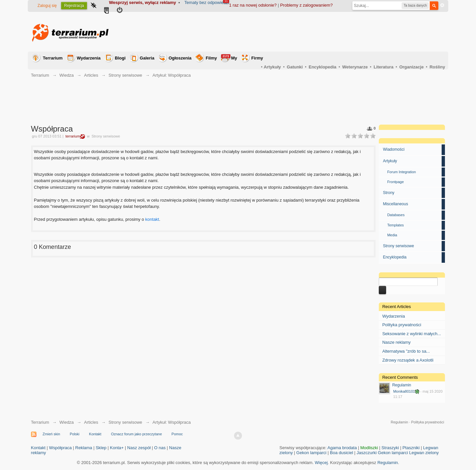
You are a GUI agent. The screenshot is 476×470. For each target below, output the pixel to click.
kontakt (152, 219)
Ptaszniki (411, 448)
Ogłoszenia (180, 58)
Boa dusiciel (341, 453)
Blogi (120, 58)
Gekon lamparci (311, 453)
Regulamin (401, 385)
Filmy (211, 58)
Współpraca (60, 448)
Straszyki (390, 448)
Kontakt (95, 434)
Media (392, 235)
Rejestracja (74, 6)
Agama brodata (342, 448)
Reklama (84, 448)
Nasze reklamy (396, 342)
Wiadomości (394, 149)
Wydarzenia (89, 58)
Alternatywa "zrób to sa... (406, 351)
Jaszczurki (367, 453)
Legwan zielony (424, 453)
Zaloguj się (47, 6)
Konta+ (117, 448)
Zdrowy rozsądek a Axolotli (408, 360)
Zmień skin (51, 434)
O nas (160, 448)
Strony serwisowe (398, 246)
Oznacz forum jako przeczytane (137, 434)
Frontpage (395, 182)
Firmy (257, 58)
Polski (75, 434)
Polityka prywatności (402, 325)
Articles (91, 422)
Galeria (147, 58)
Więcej (321, 463)
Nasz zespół (139, 448)
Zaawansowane (442, 5)
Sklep (101, 448)
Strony (389, 193)
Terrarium (53, 58)
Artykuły (390, 161)
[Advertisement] (325, 32)
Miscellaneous (395, 204)
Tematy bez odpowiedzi (207, 2)
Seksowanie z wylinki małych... (412, 334)
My (229, 57)
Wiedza (67, 422)
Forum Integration (401, 172)
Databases (396, 215)
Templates (395, 225)
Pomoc (177, 434)
